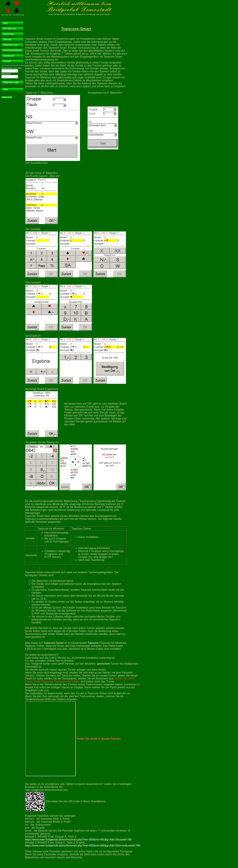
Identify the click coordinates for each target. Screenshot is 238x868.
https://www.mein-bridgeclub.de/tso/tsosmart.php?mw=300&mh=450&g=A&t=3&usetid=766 (78, 840)
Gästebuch (9, 56)
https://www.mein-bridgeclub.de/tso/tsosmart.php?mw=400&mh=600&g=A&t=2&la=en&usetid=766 (82, 845)
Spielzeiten (9, 34)
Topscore (93, 643)
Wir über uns (10, 29)
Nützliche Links (11, 45)
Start (6, 23)
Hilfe (6, 89)
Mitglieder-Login (11, 82)
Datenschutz (7, 97)
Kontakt (7, 61)
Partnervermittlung (12, 50)
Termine (7, 39)
